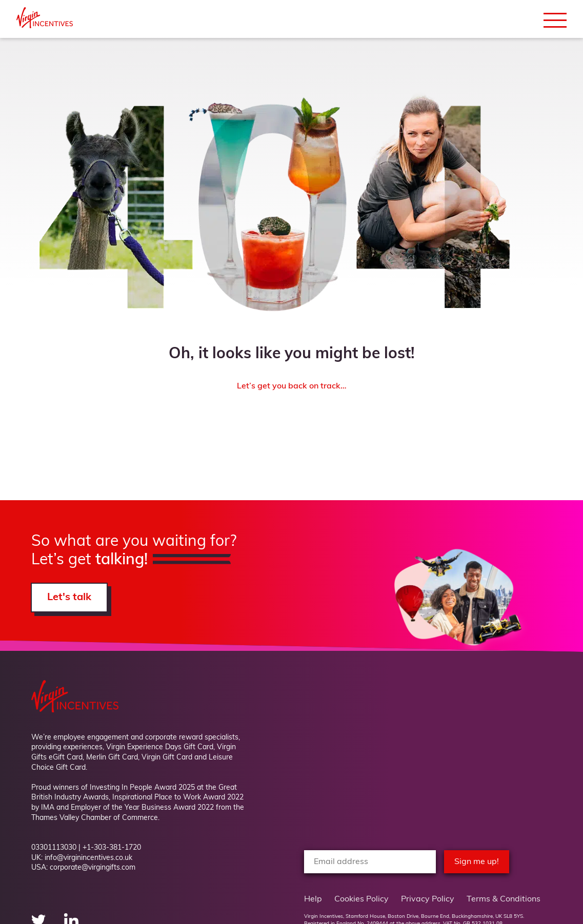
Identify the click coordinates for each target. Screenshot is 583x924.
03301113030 (54, 848)
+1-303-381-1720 (112, 848)
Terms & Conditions (504, 899)
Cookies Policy (361, 899)
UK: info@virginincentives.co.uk (82, 858)
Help (313, 899)
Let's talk (69, 598)
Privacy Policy (428, 899)
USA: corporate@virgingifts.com (83, 868)
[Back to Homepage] (45, 26)
